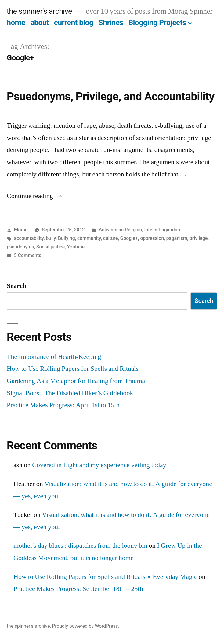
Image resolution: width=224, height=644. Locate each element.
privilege (199, 238)
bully (51, 238)
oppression (152, 238)
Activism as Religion (121, 230)
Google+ (129, 238)
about (40, 22)
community (89, 238)
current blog (74, 22)
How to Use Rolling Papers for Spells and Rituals (73, 369)
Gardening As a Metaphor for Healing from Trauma (76, 381)
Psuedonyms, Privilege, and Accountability (111, 96)
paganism (177, 238)
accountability (29, 238)
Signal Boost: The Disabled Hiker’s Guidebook (70, 393)
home (16, 22)
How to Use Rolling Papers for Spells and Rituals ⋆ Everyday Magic (105, 577)
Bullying (67, 238)
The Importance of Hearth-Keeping (54, 357)
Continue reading (35, 196)
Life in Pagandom (163, 230)
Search (16, 286)
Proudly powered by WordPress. (85, 626)
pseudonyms (20, 247)
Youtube (76, 247)
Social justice (51, 247)
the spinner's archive (39, 11)
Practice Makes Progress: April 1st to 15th (63, 405)
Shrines (111, 22)
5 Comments (28, 255)
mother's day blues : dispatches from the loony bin (80, 546)
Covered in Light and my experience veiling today (99, 465)
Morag (21, 230)
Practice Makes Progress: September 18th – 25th (78, 589)
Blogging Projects (157, 22)
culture (110, 238)
